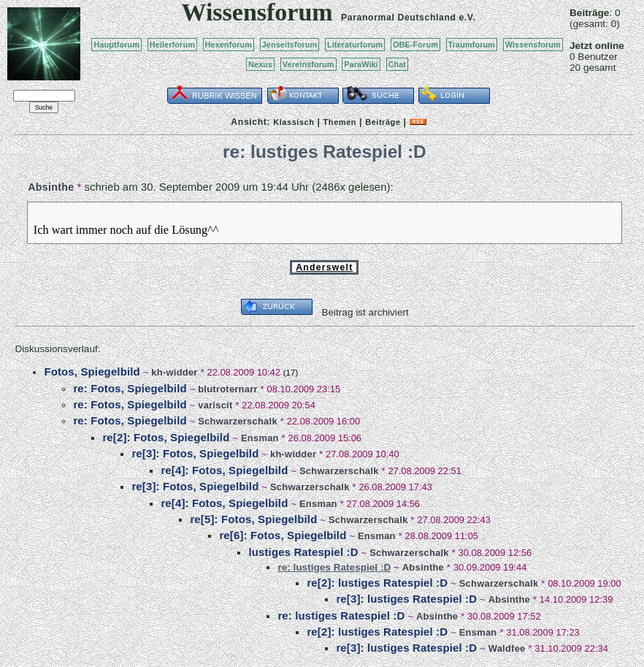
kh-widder (174, 372)
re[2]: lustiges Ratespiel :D (377, 583)
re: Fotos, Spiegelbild (130, 388)
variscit (215, 405)
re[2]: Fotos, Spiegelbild (166, 437)
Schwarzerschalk (238, 421)
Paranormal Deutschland (399, 18)
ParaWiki (361, 64)
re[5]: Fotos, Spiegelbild (253, 519)
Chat (398, 64)
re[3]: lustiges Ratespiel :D (406, 599)
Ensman (260, 438)
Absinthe (51, 187)
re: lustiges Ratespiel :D (341, 615)
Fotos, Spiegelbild (92, 371)
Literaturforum (355, 45)
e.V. (467, 18)
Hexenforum (229, 45)
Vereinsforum (308, 64)
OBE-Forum (415, 45)
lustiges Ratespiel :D (303, 552)
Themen (340, 122)
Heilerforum (172, 45)
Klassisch (294, 122)
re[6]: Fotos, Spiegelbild (283, 535)
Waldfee (507, 648)
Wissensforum (533, 45)
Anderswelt (324, 267)
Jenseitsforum (290, 45)
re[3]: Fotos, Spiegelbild (195, 453)
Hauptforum (116, 45)
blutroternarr (228, 389)
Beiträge (383, 122)
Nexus (260, 64)
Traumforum (472, 45)
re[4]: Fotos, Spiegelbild (224, 470)
